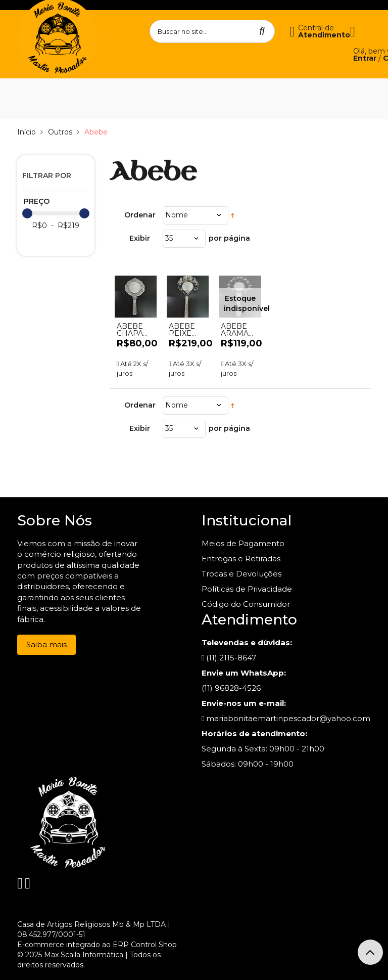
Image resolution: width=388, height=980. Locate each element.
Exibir (140, 238)
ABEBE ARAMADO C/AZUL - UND (240, 330)
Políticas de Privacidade (247, 589)
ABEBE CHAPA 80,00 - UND (130, 330)
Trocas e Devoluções (241, 574)
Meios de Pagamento (243, 543)
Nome (177, 215)
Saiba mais (46, 644)
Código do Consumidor (246, 604)
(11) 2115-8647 (229, 658)
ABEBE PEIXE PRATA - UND (184, 330)
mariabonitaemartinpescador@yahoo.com (286, 718)
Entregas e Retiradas (241, 559)
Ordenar (140, 215)
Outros (60, 132)
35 (169, 238)
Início (27, 132)
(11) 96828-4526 (231, 688)
